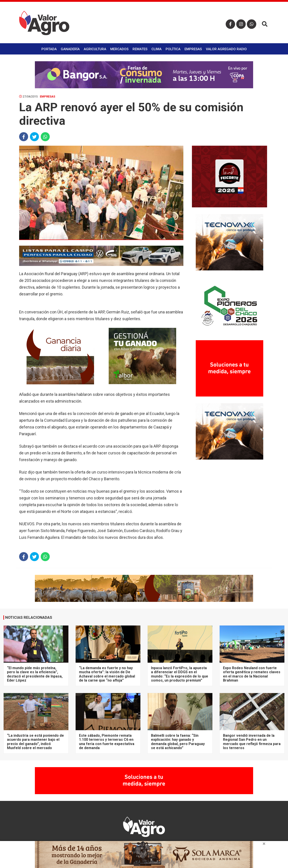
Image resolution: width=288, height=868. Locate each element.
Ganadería (70, 49)
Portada (49, 49)
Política (173, 49)
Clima (156, 49)
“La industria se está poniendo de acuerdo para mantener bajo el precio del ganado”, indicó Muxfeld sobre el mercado (35, 742)
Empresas (193, 49)
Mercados (119, 49)
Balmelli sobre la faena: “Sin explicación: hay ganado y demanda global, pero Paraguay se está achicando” (178, 742)
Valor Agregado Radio (226, 49)
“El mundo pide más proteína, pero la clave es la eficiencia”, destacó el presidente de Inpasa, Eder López (35, 674)
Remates (140, 49)
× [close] (264, 844)
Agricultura (95, 49)
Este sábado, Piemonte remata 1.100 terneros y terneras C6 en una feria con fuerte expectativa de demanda (107, 742)
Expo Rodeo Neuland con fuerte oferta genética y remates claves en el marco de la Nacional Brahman (252, 674)
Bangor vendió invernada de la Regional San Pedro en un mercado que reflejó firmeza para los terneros (252, 742)
